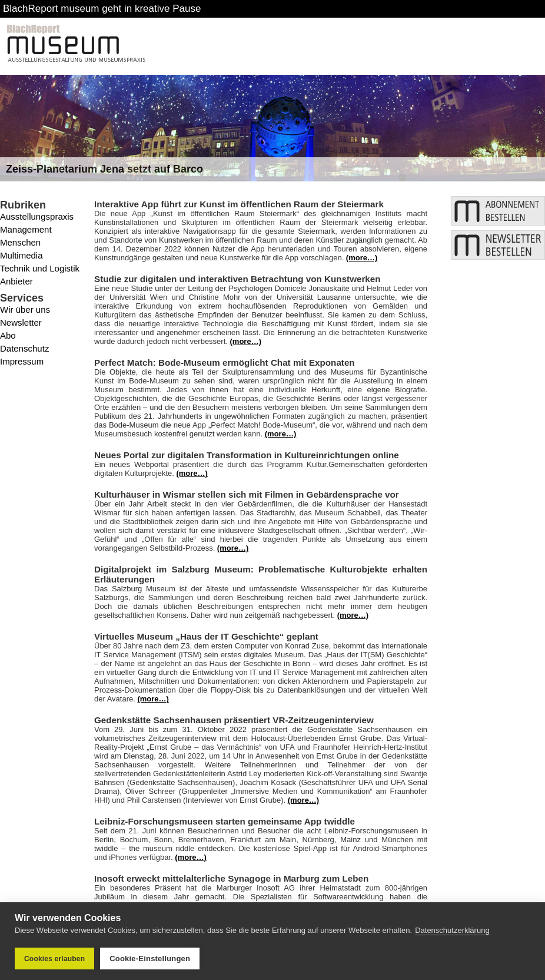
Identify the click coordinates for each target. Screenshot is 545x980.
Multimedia (21, 255)
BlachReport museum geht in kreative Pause (102, 9)
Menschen (20, 242)
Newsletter (21, 322)
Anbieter (16, 281)
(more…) (362, 258)
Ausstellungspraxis (37, 216)
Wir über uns (25, 309)
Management (26, 229)
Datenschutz (24, 348)
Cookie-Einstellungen (150, 959)
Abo (8, 335)
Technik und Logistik (40, 268)
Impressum (22, 361)
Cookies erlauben (54, 959)
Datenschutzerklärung (452, 930)
